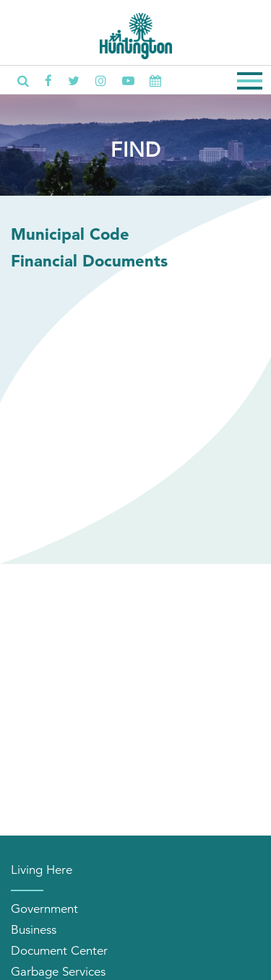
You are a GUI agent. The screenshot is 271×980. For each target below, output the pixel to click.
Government (44, 909)
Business (34, 930)
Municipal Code (70, 234)
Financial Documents (89, 261)
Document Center (59, 951)
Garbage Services (58, 972)
